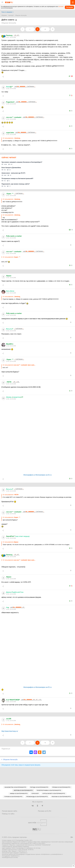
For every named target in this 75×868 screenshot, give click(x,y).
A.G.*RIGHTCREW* (13, 700)
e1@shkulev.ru (23, 853)
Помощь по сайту (8, 814)
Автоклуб (11, 15)
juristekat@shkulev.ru (57, 854)
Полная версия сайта (10, 811)
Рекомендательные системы (10, 857)
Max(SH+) (10, 344)
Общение (4, 15)
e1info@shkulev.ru (46, 854)
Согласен (69, 7)
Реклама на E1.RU (45, 811)
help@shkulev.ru (15, 856)
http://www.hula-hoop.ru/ (10, 731)
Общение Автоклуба (21, 15)
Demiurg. (9, 35)
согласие (61, 7)
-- (15, 592)
